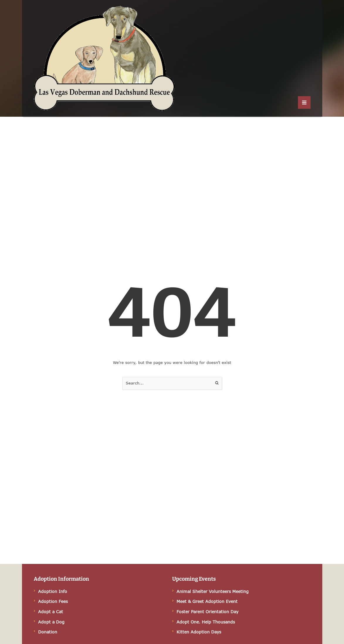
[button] (304, 102)
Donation (48, 632)
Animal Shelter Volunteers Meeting (213, 591)
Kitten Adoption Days (199, 632)
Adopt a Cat (51, 612)
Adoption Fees (53, 601)
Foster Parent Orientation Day (207, 612)
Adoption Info (53, 591)
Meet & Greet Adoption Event (207, 601)
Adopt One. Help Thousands (206, 622)
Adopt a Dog (51, 622)
